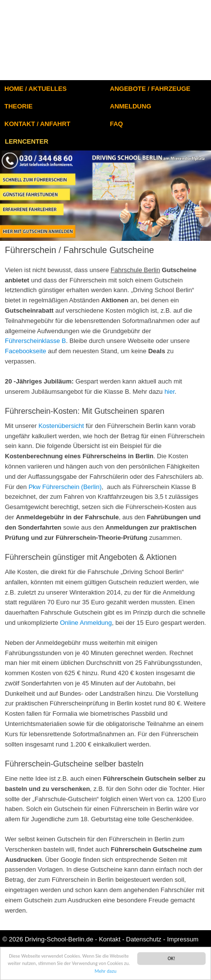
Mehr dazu (106, 972)
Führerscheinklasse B (35, 341)
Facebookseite (26, 351)
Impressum (183, 939)
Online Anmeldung (86, 623)
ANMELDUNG (131, 106)
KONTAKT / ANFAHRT (37, 124)
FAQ (116, 124)
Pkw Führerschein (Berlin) (65, 487)
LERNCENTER (27, 141)
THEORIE (19, 106)
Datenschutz (144, 939)
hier (170, 392)
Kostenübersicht (61, 426)
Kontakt (109, 939)
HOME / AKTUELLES (35, 89)
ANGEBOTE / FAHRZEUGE (150, 89)
